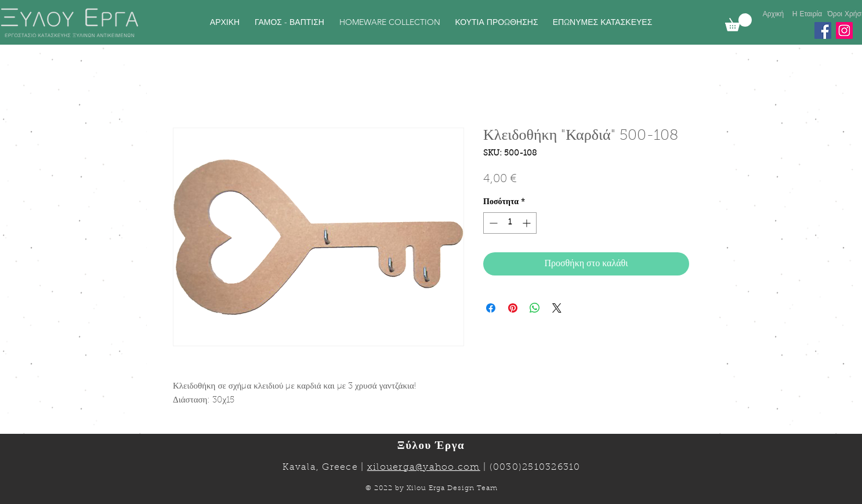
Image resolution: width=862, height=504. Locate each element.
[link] (738, 22)
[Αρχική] (773, 14)
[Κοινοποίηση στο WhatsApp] (535, 308)
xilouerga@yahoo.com (424, 467)
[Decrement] (492, 223)
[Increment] (528, 223)
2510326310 (551, 467)
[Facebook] (823, 30)
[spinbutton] (510, 223)
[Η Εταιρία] (807, 14)
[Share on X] (557, 308)
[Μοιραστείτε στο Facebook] (491, 308)
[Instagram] (844, 30)
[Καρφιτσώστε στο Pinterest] (513, 308)
